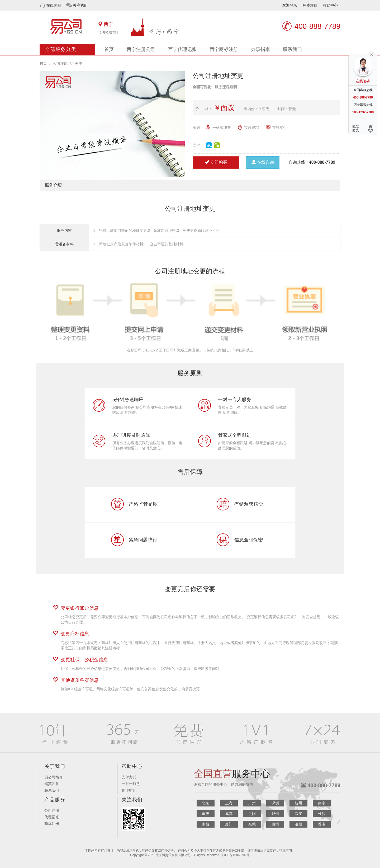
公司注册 (52, 810)
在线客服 (54, 5)
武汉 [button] (298, 814)
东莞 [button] (252, 824)
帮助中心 (330, 5)
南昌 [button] (206, 824)
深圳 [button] (275, 803)
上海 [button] (229, 803)
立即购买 (216, 162)
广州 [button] (252, 803)
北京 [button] (206, 803)
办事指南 (260, 49)
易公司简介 (54, 777)
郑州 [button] (275, 814)
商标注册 (52, 824)
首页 (109, 49)
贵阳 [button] (252, 814)
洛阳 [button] (298, 824)
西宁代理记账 (182, 49)
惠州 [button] (275, 824)
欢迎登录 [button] (290, 5)
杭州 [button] (298, 803)
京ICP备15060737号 (235, 855)
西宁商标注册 (224, 49)
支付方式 (129, 777)
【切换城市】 (109, 32)
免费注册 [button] (310, 5)
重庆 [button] (206, 814)
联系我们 (292, 49)
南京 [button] (322, 803)
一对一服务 (131, 784)
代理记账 (52, 817)
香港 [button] (322, 824)
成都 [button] (229, 814)
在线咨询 (263, 162)
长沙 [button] (322, 814)
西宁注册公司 (141, 49)
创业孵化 (129, 790)
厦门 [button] (229, 824)
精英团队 (52, 784)
